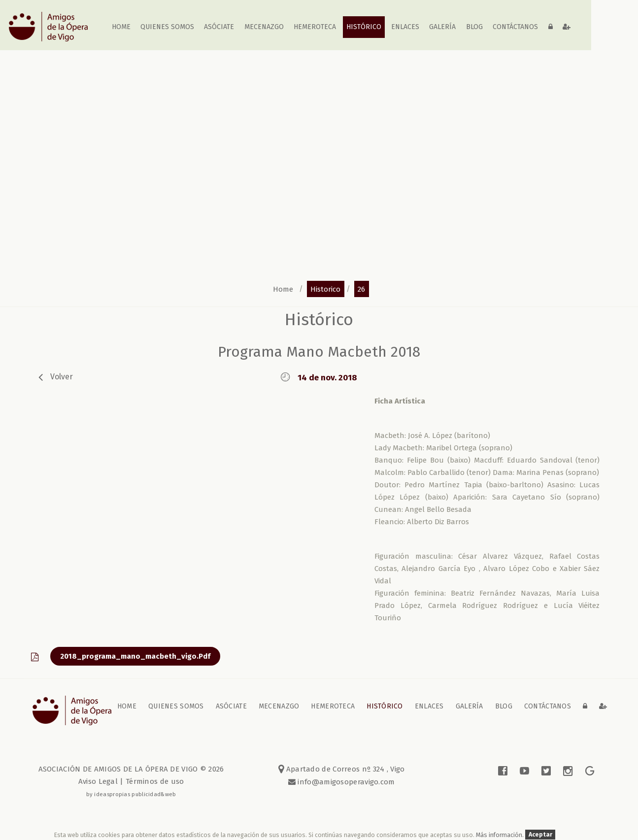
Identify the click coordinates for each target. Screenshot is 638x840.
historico (325, 289)
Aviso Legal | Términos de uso (131, 781)
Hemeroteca (315, 27)
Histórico (364, 27)
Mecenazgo (264, 27)
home (121, 27)
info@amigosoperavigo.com (345, 782)
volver (62, 377)
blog (474, 27)
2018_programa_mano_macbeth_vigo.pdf (135, 656)
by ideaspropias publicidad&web (131, 794)
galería (443, 27)
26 (361, 289)
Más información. (501, 835)
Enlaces (405, 27)
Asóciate (219, 27)
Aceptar (540, 835)
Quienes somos (167, 27)
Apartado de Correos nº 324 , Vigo (342, 769)
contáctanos (515, 27)
